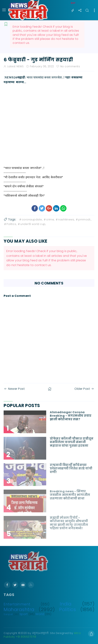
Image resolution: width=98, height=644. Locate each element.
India (66, 604)
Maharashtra (19, 609)
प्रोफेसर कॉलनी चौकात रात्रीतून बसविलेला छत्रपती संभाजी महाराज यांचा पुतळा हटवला (72, 442)
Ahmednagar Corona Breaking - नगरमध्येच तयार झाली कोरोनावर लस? (71, 416)
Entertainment (17, 604)
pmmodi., (83, 220)
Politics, (10, 224)
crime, (49, 220)
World (40, 614)
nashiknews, (65, 220)
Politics (68, 609)
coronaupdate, (31, 220)
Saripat (8, 614)
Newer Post (14, 389)
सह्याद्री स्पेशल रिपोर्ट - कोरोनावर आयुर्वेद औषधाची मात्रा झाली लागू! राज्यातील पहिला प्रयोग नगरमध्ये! (69, 523)
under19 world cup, (32, 224)
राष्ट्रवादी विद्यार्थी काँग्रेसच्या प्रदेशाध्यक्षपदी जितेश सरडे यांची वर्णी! (71, 468)
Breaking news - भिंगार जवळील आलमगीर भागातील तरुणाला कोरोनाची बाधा (70, 495)
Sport (24, 614)
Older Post (84, 389)
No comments (70, 66)
